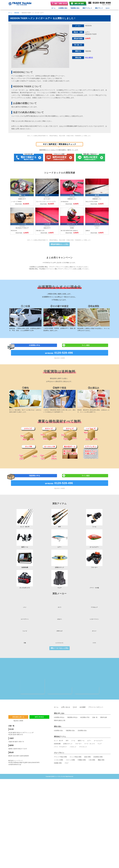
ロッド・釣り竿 (58, 717)
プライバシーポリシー (96, 683)
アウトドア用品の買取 (60, 733)
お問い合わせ (66, 683)
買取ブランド (99, 8)
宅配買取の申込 (35, 520)
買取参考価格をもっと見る (59, 248)
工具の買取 (92, 736)
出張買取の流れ (63, 8)
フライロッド (83, 723)
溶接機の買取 (58, 739)
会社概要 (83, 683)
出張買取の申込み (59, 694)
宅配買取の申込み (72, 694)
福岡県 (11, 722)
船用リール (81, 717)
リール (73, 717)
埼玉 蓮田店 (89, 58)
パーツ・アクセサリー (60, 723)
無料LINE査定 (39, 693)
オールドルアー (98, 717)
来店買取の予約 (85, 694)
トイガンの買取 (58, 736)
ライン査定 (86, 388)
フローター (78, 720)
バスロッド (73, 723)
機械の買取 (101, 736)
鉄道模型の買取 (98, 733)
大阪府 (11, 715)
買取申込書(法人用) (60, 697)
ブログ (66, 739)
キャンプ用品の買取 (76, 733)
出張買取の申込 (35, 388)
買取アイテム (87, 8)
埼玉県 (11, 706)
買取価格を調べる (18, 693)
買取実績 (17, 13)
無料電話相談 (60, 397)
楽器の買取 (87, 733)
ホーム (53, 8)
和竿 (67, 717)
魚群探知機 (57, 720)
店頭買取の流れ (82, 707)
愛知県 (11, 729)
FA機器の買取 (82, 736)
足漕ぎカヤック (68, 720)
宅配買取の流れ (75, 8)
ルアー (89, 717)
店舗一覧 (95, 694)
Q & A (108, 8)
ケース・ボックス (90, 720)
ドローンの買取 (70, 736)
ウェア (100, 720)
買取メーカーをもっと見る (59, 622)
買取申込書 (103, 694)
